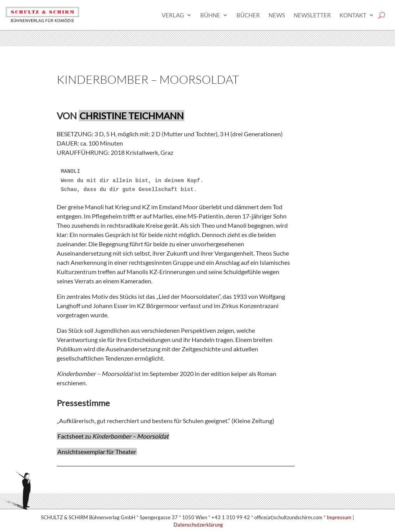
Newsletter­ (312, 15)
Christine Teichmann (132, 116)
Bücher (248, 15)
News (277, 15)
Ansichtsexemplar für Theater (97, 452)
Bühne (210, 15)
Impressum (339, 517)
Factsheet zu (113, 436)
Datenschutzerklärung (198, 525)
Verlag (173, 15)
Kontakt (353, 15)
